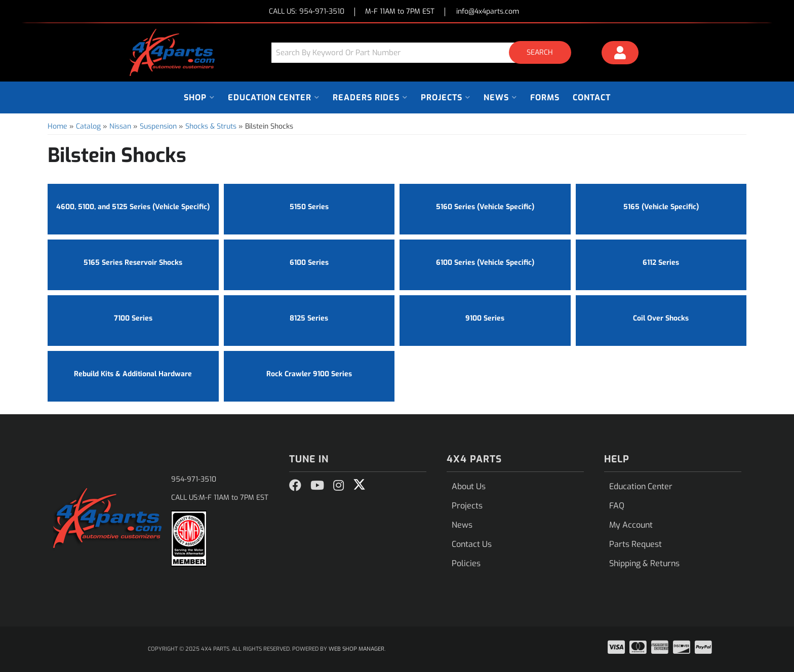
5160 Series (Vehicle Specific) (485, 207)
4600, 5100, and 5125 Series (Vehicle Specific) (133, 207)
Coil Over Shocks (661, 318)
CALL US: (307, 12)
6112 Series (661, 263)
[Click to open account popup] (620, 54)
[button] (425, 52)
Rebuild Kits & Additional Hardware (133, 374)
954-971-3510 (194, 479)
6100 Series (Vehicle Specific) (485, 263)
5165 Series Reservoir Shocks (133, 263)
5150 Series (309, 207)
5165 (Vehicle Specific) (661, 207)
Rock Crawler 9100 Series (309, 374)
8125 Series (309, 318)
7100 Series (133, 318)
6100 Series (309, 263)
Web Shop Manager (356, 649)
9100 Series (485, 318)
